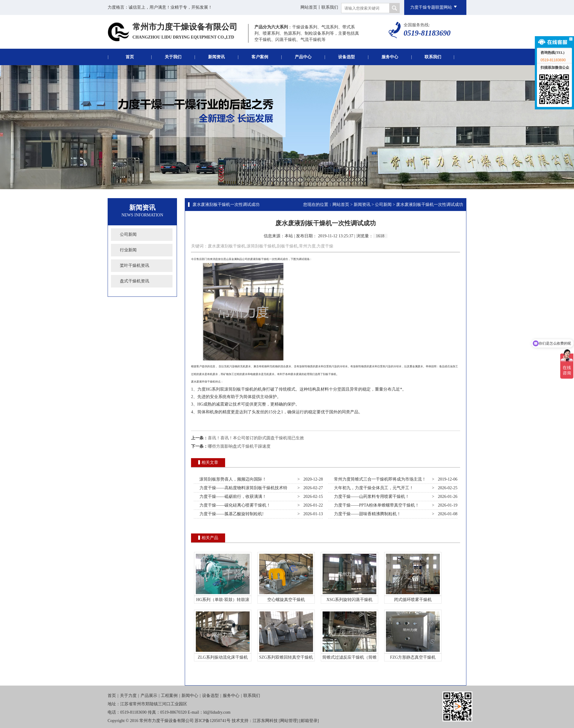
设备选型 (346, 57)
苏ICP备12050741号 (213, 721)
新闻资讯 (216, 57)
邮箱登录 (309, 721)
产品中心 (303, 57)
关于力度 (128, 696)
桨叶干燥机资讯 (135, 266)
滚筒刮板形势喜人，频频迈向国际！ (232, 479)
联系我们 (330, 7)
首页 (130, 57)
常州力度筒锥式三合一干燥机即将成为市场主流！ (379, 479)
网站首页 (309, 7)
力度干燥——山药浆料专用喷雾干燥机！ (371, 497)
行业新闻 (128, 250)
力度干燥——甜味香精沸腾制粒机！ (366, 514)
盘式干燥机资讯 (135, 281)
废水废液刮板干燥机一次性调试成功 (226, 205)
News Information (142, 215)
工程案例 (169, 696)
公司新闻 (128, 234)
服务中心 (390, 57)
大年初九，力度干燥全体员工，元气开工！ (373, 488)
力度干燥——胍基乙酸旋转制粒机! (230, 514)
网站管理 (288, 721)
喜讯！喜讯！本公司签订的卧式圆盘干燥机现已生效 (256, 438)
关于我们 (173, 57)
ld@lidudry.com (217, 712)
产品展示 (149, 696)
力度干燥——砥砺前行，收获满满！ (232, 497)
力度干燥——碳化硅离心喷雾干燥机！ (234, 505)
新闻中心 (190, 696)
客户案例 (260, 57)
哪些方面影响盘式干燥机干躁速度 (239, 446)
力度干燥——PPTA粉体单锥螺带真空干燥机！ (375, 505)
